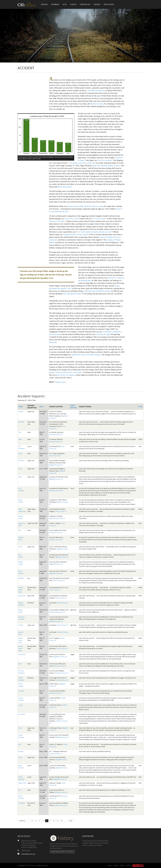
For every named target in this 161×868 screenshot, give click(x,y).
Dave (20, 728)
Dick (20, 432)
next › (71, 821)
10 (62, 821)
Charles (21, 411)
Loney (20, 705)
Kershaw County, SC (56, 434)
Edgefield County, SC (56, 465)
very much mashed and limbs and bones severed (94, 232)
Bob (20, 530)
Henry (20, 757)
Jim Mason (22, 803)
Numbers (55, 4)
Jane (20, 744)
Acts (65, 4)
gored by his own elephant (65, 375)
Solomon (21, 461)
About (110, 865)
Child (140, 407)
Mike (20, 477)
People (122, 865)
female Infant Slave (21, 590)
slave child (22, 596)
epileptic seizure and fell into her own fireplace (66, 372)
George (21, 751)
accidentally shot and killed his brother (97, 291)
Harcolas (21, 422)
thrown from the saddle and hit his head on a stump (85, 206)
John (20, 790)
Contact (128, 865)
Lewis (20, 547)
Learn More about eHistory (62, 852)
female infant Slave (21, 640)
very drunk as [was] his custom (81, 163)
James (20, 453)
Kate (20, 664)
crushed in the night (103, 334)
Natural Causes (60, 382)
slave (20, 439)
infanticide (53, 342)
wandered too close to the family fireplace (86, 355)
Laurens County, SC (56, 754)
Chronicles (85, 4)
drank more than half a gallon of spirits (106, 166)
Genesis (44, 4)
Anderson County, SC (56, 491)
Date (42, 407)
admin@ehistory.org (28, 854)
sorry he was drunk (105, 160)
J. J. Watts (21, 691)
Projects (116, 865)
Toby (20, 469)
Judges (73, 4)
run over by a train (71, 219)
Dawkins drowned (97, 104)
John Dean (22, 714)
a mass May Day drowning (96, 90)
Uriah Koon (22, 654)
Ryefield (21, 578)
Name (20, 407)
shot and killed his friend (72, 294)
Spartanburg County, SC (57, 518)
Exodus (97, 4)
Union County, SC (55, 456)
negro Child (22, 783)
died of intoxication (65, 187)
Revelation (109, 4)
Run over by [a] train (57, 221)
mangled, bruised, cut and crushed (76, 235)
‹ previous (22, 821)
